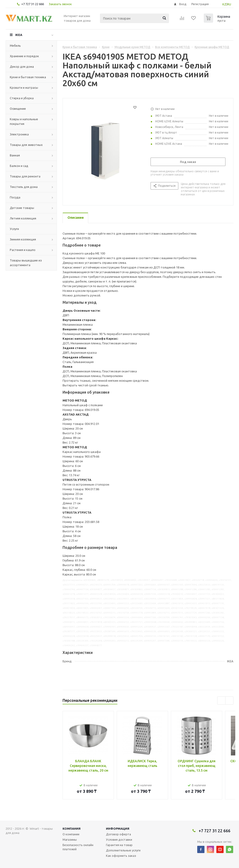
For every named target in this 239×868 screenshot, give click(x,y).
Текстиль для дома (24, 187)
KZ (224, 4)
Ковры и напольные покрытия (24, 121)
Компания (72, 829)
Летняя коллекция (23, 218)
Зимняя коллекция (23, 239)
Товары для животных (26, 145)
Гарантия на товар (119, 845)
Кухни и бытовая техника (28, 77)
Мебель (15, 46)
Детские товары (22, 208)
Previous (221, 700)
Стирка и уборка (22, 98)
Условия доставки (119, 840)
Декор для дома (22, 67)
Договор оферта (118, 834)
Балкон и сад (19, 166)
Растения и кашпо (23, 250)
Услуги (14, 229)
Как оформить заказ (121, 856)
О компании (71, 834)
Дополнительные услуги (123, 850)
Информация (118, 829)
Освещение (18, 109)
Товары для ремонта (25, 176)
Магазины (70, 840)
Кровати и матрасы (24, 88)
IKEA (19, 35)
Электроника (19, 134)
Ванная (15, 155)
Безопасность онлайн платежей (78, 847)
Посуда (15, 197)
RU (229, 4)
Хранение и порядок (24, 56)
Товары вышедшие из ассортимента (26, 263)
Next (229, 700)
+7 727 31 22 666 (33, 4)
